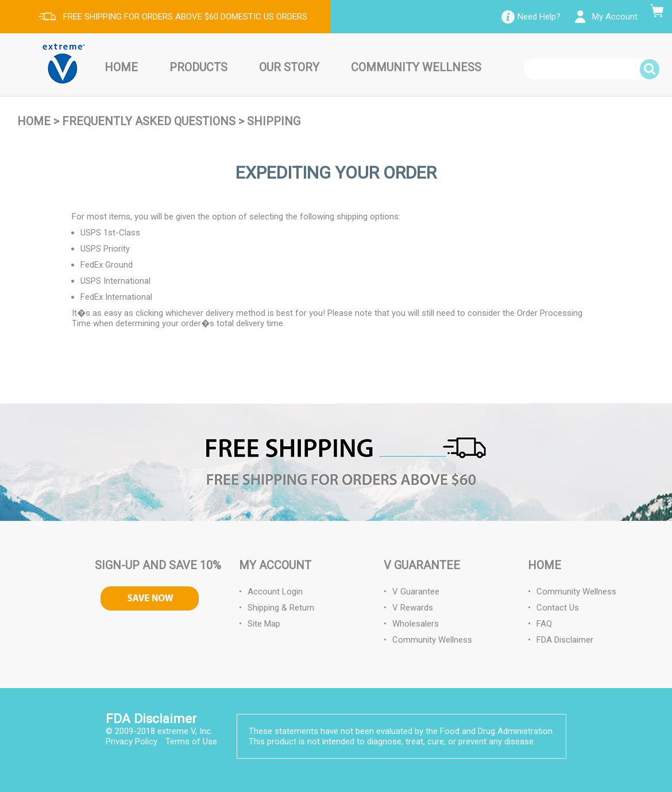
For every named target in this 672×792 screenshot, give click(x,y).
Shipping (274, 121)
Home (121, 67)
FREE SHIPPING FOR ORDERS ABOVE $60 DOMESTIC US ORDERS (185, 17)
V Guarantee (416, 592)
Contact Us (558, 608)
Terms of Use (191, 741)
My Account (615, 17)
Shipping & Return (281, 608)
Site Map (264, 624)
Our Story (289, 67)
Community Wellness (416, 67)
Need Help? (539, 17)
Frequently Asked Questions (149, 121)
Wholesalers (416, 624)
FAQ (544, 624)
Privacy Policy (132, 741)
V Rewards (413, 608)
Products (198, 67)
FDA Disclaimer (565, 640)
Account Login (275, 592)
